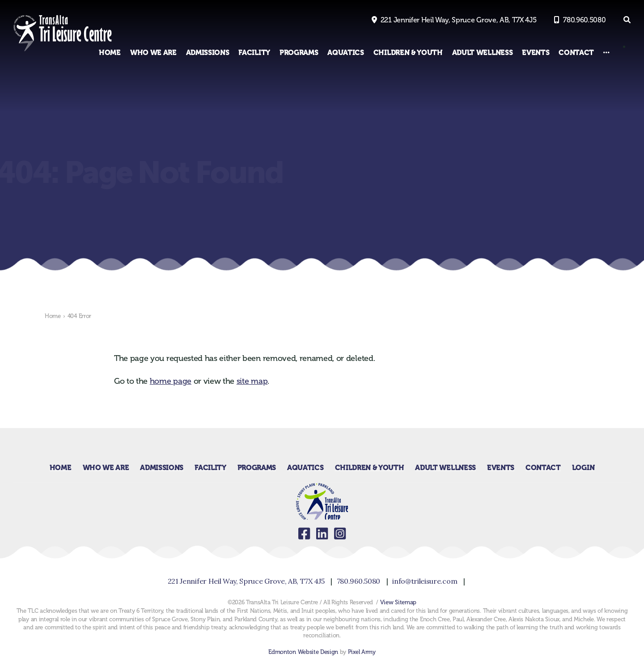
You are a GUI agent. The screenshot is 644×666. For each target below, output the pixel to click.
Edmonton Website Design (303, 652)
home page (171, 381)
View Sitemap (398, 602)
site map (252, 381)
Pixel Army (362, 652)
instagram (340, 534)
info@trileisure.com (425, 581)
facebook (304, 534)
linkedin (322, 534)
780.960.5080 (584, 20)
